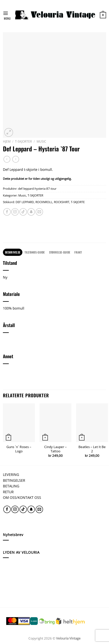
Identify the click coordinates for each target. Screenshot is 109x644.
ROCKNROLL (44, 202)
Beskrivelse (13, 252)
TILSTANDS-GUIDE (35, 252)
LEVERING (11, 474)
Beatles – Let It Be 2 (92, 449)
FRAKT (78, 252)
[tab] (13, 252)
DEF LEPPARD (25, 202)
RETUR (8, 492)
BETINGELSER (14, 480)
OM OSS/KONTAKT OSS (22, 497)
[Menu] (7, 15)
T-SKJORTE (78, 202)
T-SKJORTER (23, 141)
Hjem (7, 141)
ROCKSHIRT (62, 202)
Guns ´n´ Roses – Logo (19, 449)
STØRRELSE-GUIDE (60, 252)
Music (41, 141)
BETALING (11, 486)
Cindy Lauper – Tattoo (55, 449)
